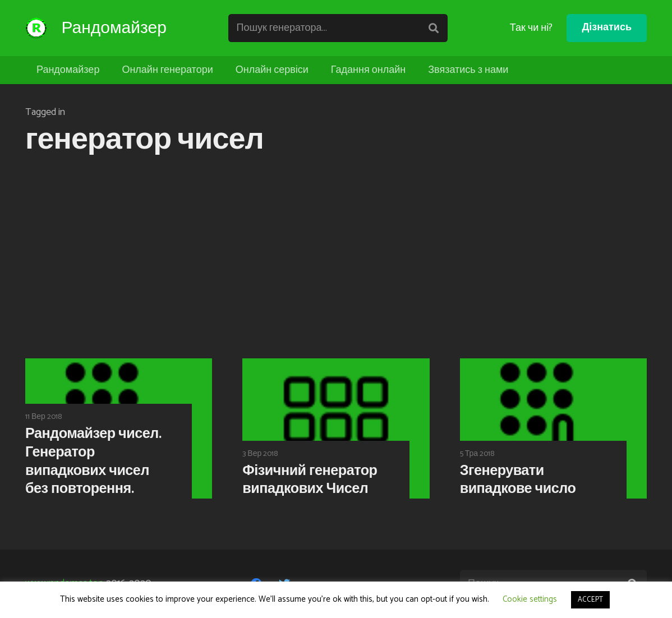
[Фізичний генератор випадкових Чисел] (336, 428)
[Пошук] (436, 28)
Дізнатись (607, 27)
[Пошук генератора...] (341, 28)
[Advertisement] (336, 259)
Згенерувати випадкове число (518, 480)
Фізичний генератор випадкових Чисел (310, 480)
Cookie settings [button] (530, 599)
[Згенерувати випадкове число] (553, 428)
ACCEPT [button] (590, 600)
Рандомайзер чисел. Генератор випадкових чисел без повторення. (93, 462)
